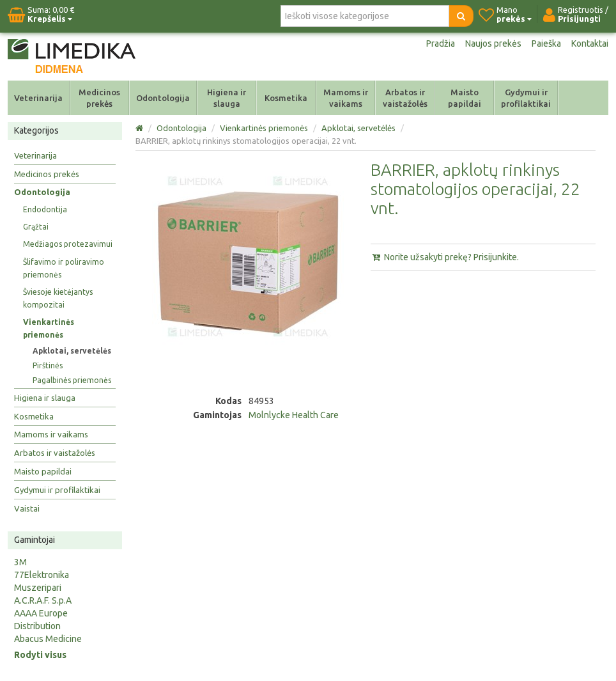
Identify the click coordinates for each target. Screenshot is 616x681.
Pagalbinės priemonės (72, 380)
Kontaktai (590, 43)
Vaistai (27, 508)
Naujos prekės (493, 43)
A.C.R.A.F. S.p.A (43, 600)
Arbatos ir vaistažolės (405, 98)
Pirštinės (48, 365)
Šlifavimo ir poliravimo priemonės (64, 268)
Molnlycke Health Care (294, 415)
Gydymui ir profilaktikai (526, 98)
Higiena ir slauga (227, 98)
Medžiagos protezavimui (68, 244)
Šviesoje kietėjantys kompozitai (58, 298)
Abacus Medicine (48, 639)
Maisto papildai (465, 98)
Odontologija (163, 98)
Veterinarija (38, 98)
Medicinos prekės (99, 98)
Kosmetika (286, 98)
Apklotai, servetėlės (72, 351)
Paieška (546, 43)
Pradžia (441, 43)
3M (20, 562)
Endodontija (45, 209)
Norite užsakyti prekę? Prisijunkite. (445, 257)
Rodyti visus (40, 655)
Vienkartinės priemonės (49, 328)
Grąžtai (36, 227)
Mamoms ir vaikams (346, 98)
